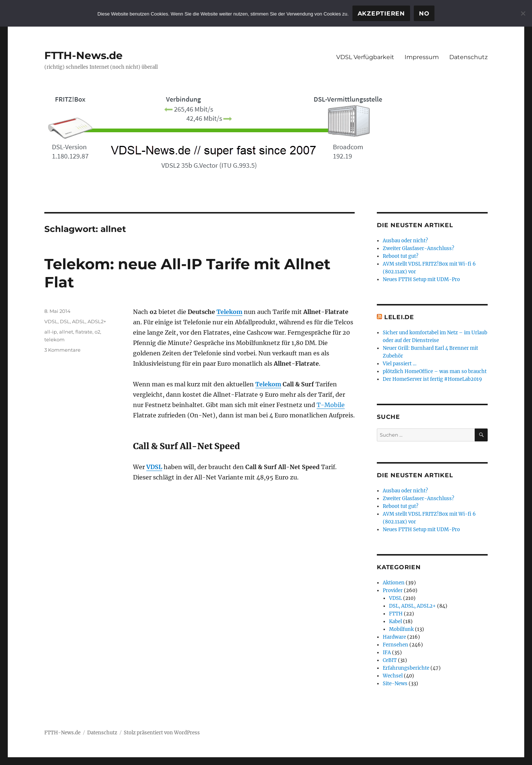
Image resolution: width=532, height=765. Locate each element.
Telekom (229, 312)
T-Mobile (331, 405)
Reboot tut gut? (400, 256)
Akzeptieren (381, 13)
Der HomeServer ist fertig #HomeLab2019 (432, 379)
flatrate (84, 332)
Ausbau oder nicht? (405, 241)
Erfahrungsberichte (406, 668)
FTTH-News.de (83, 55)
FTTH (396, 614)
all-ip (51, 332)
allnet (66, 332)
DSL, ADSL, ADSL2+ (83, 321)
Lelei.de (399, 317)
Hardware (394, 637)
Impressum (422, 57)
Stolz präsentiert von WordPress (162, 733)
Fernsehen (395, 645)
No (424, 13)
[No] (523, 13)
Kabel (395, 621)
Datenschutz (468, 57)
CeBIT (390, 660)
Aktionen (394, 583)
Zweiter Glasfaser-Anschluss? (418, 248)
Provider (393, 590)
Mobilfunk (401, 629)
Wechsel (393, 676)
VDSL (154, 467)
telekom (54, 339)
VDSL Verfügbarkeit (365, 57)
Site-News (395, 684)
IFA (387, 653)
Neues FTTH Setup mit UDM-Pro (421, 279)
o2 (97, 332)
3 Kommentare (62, 350)
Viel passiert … (400, 364)
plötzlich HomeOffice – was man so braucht (435, 371)
